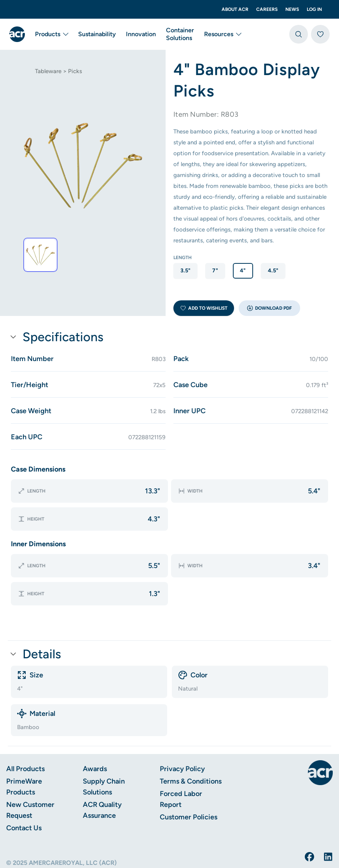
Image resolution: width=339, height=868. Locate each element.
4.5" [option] (273, 271)
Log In (314, 9)
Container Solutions (180, 34)
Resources (223, 34)
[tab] (40, 255)
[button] (269, 308)
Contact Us (24, 797)
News (292, 9)
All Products (25, 738)
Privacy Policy (182, 738)
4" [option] (243, 271)
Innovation (141, 34)
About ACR (235, 9)
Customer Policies (189, 786)
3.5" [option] (185, 271)
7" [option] (215, 271)
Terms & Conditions (191, 751)
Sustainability (97, 34)
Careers (267, 9)
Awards (95, 738)
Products (52, 34)
